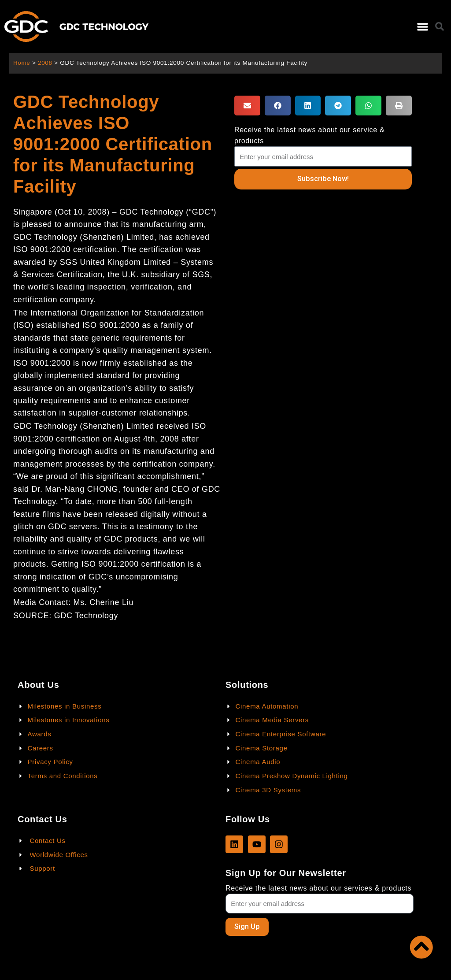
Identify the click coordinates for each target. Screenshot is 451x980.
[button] (423, 27)
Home (22, 63)
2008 (46, 63)
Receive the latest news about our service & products (309, 135)
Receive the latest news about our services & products (318, 888)
